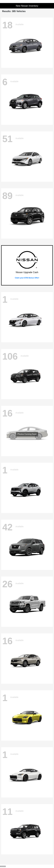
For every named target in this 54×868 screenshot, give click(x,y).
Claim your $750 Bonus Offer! (27, 278)
